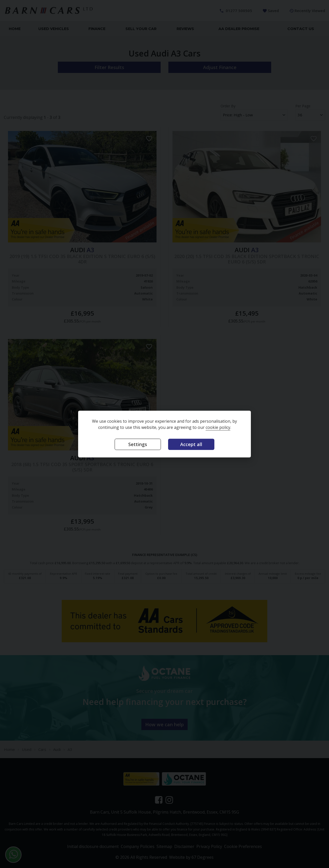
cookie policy (218, 427)
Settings (138, 444)
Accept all (191, 444)
